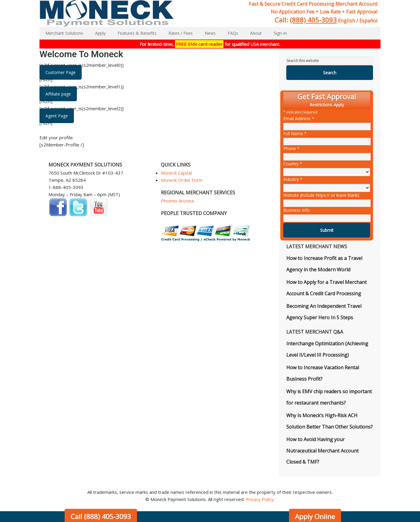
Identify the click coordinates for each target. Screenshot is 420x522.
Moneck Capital (176, 173)
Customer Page (61, 72)
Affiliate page (58, 94)
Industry (293, 179)
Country (293, 164)
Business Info (296, 210)
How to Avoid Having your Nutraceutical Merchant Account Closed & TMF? (322, 451)
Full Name (295, 133)
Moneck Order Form (182, 180)
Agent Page (57, 116)
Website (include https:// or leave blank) (321, 195)
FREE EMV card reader (199, 44)
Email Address (299, 118)
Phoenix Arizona (177, 201)
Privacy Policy (260, 499)
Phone (291, 148)
